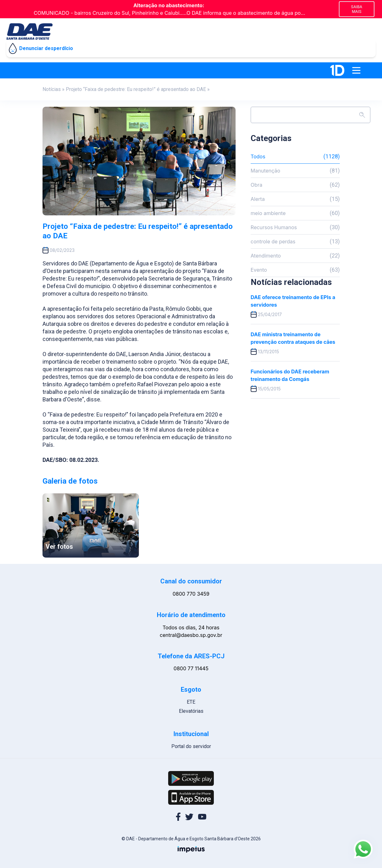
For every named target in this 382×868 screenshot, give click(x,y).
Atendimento (295, 256)
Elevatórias (191, 711)
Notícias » (54, 89)
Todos (295, 156)
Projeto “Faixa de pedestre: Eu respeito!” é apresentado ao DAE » (138, 89)
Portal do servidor (191, 746)
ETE (191, 702)
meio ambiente (295, 213)
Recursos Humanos (295, 227)
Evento (295, 270)
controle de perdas (295, 241)
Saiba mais (356, 9)
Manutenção (295, 171)
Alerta (295, 199)
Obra (295, 185)
